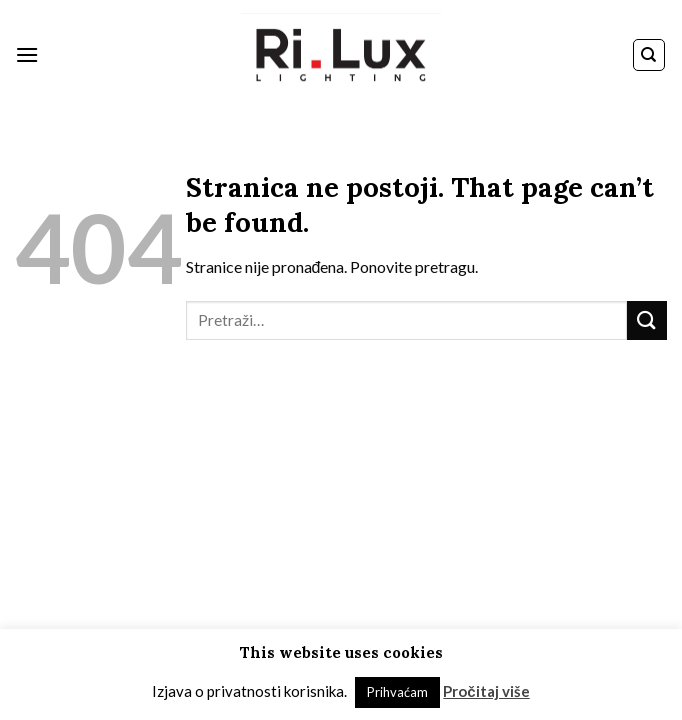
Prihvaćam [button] (397, 692)
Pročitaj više (486, 691)
